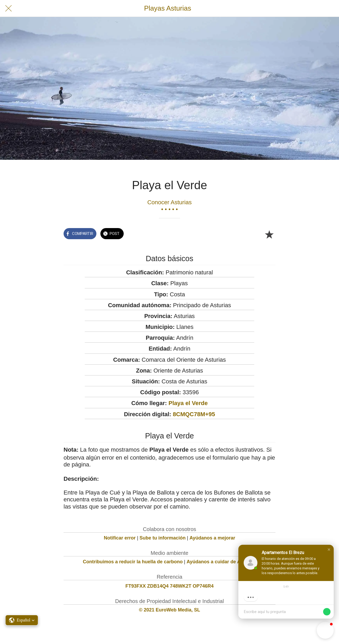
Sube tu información (163, 538)
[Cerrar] (8, 8)
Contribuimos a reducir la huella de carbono (133, 562)
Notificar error (120, 538)
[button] (329, 550)
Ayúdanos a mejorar (212, 538)
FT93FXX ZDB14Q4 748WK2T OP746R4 (169, 586)
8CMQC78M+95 (194, 414)
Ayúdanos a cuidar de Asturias (222, 562)
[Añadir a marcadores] (269, 234)
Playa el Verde (188, 403)
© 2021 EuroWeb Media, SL (170, 610)
